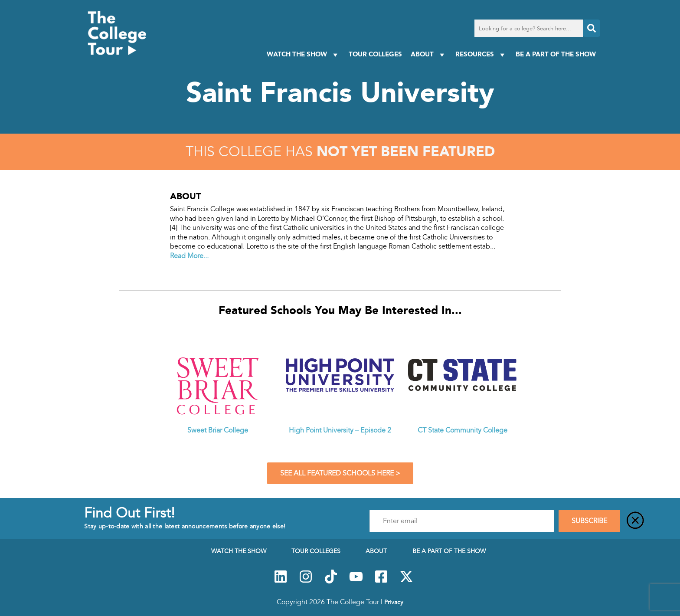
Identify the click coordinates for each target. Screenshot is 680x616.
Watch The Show (303, 54)
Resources (481, 54)
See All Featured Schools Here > (340, 473)
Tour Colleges (375, 54)
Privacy (394, 602)
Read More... (189, 256)
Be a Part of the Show (556, 54)
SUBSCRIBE (589, 521)
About (429, 54)
